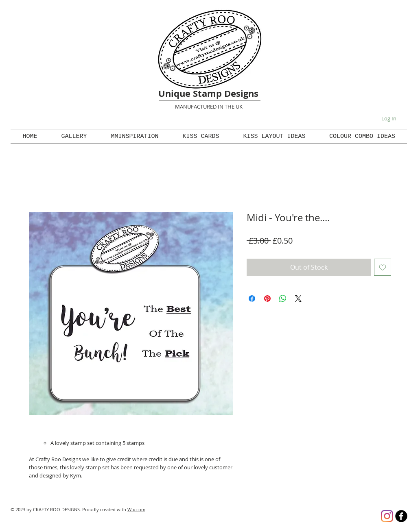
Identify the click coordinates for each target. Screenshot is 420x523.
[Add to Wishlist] (383, 267)
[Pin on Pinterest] (267, 299)
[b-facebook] (401, 516)
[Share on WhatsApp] (283, 299)
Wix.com (136, 509)
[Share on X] (298, 299)
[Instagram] (387, 516)
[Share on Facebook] (252, 299)
